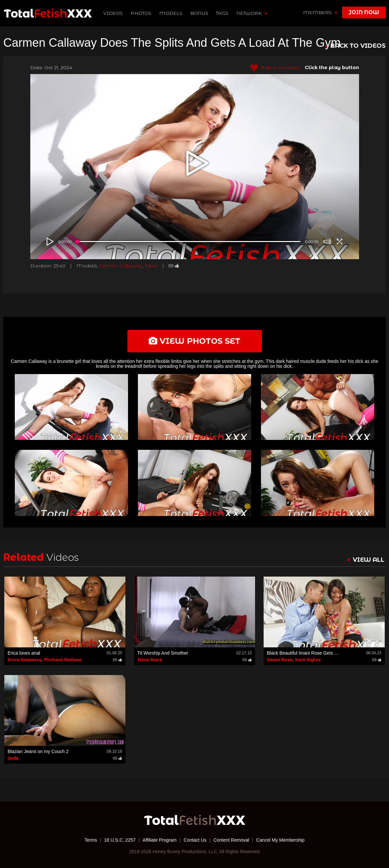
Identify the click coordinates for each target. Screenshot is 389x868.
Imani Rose (280, 660)
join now (364, 12)
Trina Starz (150, 660)
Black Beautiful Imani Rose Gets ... (302, 653)
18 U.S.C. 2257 (120, 840)
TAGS (222, 13)
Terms (91, 840)
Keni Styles (308, 660)
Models (171, 13)
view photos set (194, 341)
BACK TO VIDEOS (358, 46)
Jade (13, 758)
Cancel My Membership (280, 840)
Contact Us (195, 840)
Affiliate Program (159, 840)
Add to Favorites (275, 68)
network (252, 13)
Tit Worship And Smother (163, 653)
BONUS (199, 13)
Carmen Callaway (121, 266)
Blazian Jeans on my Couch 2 (38, 751)
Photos (141, 13)
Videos (113, 13)
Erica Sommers (24, 660)
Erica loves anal (24, 653)
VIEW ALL (369, 560)
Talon (151, 266)
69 (174, 266)
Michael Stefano (63, 660)
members (320, 13)
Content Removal (231, 840)
